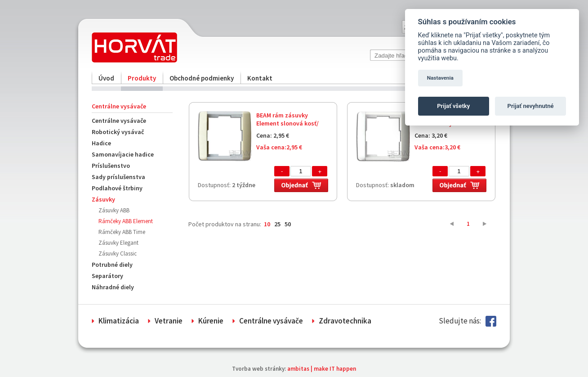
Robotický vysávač (118, 132)
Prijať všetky (453, 106)
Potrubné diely (112, 265)
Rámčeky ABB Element (126, 221)
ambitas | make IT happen (322, 369)
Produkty (142, 78)
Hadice (101, 143)
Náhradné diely (113, 287)
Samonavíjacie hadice (123, 154)
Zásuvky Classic (118, 254)
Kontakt (260, 78)
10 (267, 224)
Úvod (106, 78)
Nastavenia (440, 78)
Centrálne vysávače (119, 121)
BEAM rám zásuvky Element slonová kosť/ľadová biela (287, 123)
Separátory (107, 276)
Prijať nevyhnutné (531, 106)
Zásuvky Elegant (118, 243)
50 (288, 224)
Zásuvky (103, 199)
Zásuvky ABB (114, 210)
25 (277, 224)
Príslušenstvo (111, 166)
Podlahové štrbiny (117, 188)
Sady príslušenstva (118, 177)
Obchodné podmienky (202, 78)
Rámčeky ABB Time (122, 232)
